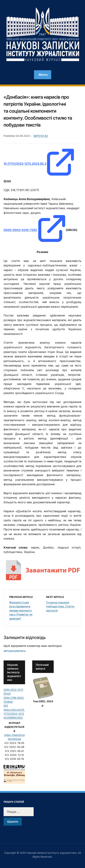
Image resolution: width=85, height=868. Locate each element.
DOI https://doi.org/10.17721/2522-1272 (14, 710)
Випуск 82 (41, 136)
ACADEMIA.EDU (13, 718)
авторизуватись (15, 651)
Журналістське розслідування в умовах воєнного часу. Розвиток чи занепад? (21, 610)
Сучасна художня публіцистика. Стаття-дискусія (61, 606)
